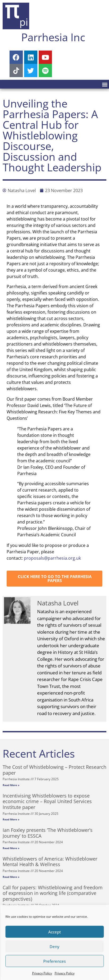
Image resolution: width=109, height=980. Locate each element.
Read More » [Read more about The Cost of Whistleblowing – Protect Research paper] (11, 785)
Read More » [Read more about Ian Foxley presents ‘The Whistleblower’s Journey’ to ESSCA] (11, 848)
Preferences (54, 961)
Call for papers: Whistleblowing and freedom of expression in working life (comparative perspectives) (53, 893)
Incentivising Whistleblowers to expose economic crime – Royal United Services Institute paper (47, 801)
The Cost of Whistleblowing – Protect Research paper (54, 770)
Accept (55, 932)
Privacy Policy (42, 973)
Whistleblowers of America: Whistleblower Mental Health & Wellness (50, 862)
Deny (54, 946)
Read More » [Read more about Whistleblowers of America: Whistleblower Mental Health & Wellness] (11, 877)
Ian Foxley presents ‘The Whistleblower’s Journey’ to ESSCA (48, 833)
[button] (105, 84)
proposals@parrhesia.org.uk (52, 558)
